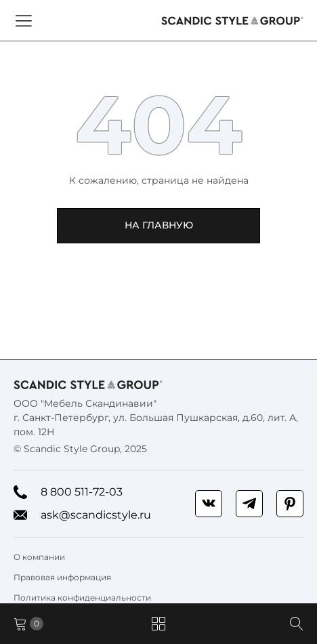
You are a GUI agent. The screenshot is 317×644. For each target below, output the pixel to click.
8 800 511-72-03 (68, 492)
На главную (159, 225)
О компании (39, 557)
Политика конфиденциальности (82, 598)
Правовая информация (62, 577)
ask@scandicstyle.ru (82, 515)
